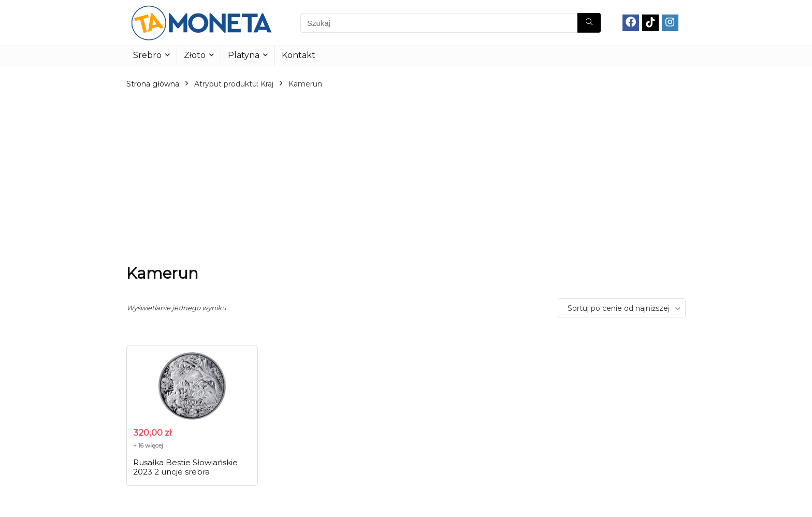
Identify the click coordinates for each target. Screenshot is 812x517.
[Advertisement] (406, 177)
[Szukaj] (589, 23)
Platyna (244, 55)
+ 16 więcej (148, 446)
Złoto (195, 55)
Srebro (147, 55)
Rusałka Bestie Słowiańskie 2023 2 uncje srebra (185, 467)
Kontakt (299, 55)
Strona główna (153, 84)
